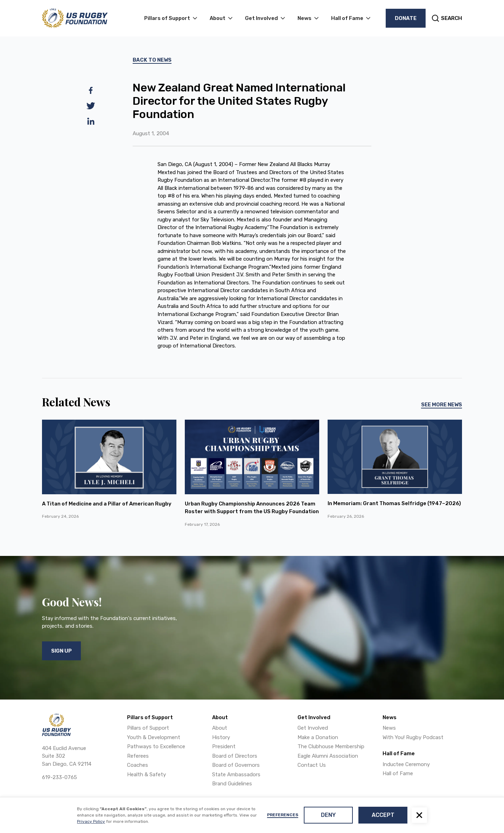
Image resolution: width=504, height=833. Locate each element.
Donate (406, 18)
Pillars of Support (148, 728)
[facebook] (91, 90)
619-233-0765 (59, 777)
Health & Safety (146, 775)
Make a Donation (318, 737)
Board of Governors (236, 765)
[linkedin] (91, 121)
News (389, 728)
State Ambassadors (236, 775)
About (220, 728)
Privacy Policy (91, 821)
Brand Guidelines (232, 784)
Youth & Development (154, 737)
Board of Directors (235, 756)
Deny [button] (328, 815)
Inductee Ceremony (406, 764)
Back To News (152, 60)
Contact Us (312, 765)
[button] (419, 815)
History (221, 737)
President (224, 746)
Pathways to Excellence (156, 746)
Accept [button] (383, 815)
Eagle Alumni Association (328, 756)
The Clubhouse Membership (331, 746)
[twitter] (91, 106)
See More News (442, 405)
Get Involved (313, 728)
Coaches (138, 765)
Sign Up (61, 651)
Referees (138, 756)
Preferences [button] (283, 815)
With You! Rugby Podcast (413, 737)
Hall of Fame (398, 773)
